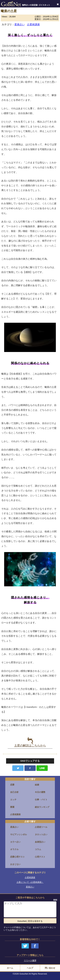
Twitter (18, 768)
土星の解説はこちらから (30, 742)
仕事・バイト (41, 800)
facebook (30, 768)
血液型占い (40, 842)
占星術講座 (33, 24)
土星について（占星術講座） (30, 882)
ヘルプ (30, 968)
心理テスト (40, 857)
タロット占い (41, 834)
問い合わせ (50, 968)
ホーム (10, 968)
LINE (42, 768)
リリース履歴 (30, 961)
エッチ (13, 800)
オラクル (14, 849)
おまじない (15, 864)
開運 (12, 807)
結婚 (37, 785)
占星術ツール (41, 827)
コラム (38, 849)
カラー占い (15, 842)
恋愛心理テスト (18, 857)
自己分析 (14, 792)
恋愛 (12, 785)
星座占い (20, 24)
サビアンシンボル (19, 834)
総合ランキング (42, 807)
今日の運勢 (40, 792)
